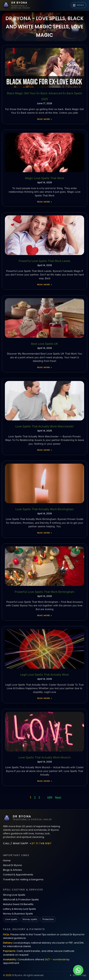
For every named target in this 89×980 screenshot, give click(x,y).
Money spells (30, 919)
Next (58, 798)
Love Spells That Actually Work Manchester (45, 426)
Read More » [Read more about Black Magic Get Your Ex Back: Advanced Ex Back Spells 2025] (44, 119)
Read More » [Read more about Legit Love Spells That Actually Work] (44, 698)
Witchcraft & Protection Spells (21, 900)
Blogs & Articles (12, 870)
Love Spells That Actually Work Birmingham (44, 509)
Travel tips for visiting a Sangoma (23, 879)
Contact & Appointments (18, 875)
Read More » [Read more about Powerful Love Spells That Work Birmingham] (44, 615)
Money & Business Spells (18, 914)
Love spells (11, 919)
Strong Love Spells (14, 895)
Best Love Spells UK (44, 344)
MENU (79, 5)
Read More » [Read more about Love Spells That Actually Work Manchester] (44, 450)
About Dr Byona (12, 865)
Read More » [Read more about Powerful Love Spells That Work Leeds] (44, 284)
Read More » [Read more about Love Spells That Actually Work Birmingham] (44, 533)
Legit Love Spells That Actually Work (44, 675)
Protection (48, 919)
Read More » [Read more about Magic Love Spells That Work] (44, 202)
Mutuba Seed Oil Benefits (18, 904)
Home (7, 860)
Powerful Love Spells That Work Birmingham (44, 592)
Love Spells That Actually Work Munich (45, 757)
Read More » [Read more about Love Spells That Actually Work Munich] (44, 781)
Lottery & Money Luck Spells (19, 909)
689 (50, 798)
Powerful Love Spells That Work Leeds (44, 261)
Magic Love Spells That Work (44, 178)
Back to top (78, 975)
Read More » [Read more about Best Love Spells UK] (44, 367)
